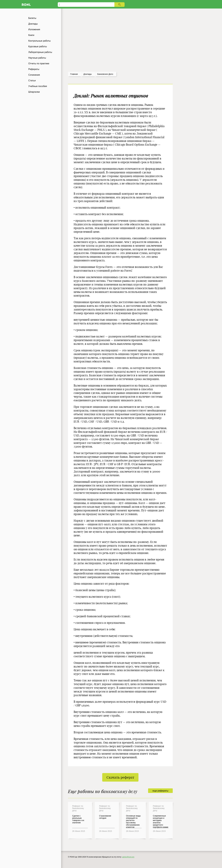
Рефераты (34, 69)
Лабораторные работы (40, 52)
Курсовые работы (38, 46)
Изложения (34, 29)
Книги (31, 35)
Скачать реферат (120, 777)
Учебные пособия (38, 86)
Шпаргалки (34, 92)
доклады (87, 74)
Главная (74, 74)
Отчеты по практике (39, 64)
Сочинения (34, 75)
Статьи (32, 81)
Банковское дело (105, 74)
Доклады (33, 24)
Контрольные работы (40, 41)
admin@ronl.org (128, 857)
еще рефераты (160, 791)
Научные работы (37, 58)
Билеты (32, 18)
